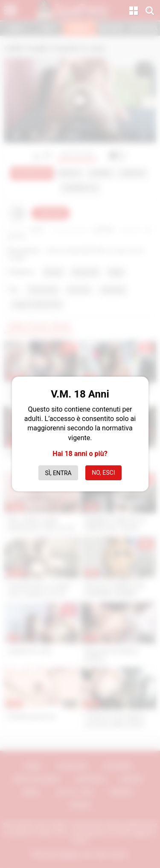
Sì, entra (58, 473)
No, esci (103, 473)
